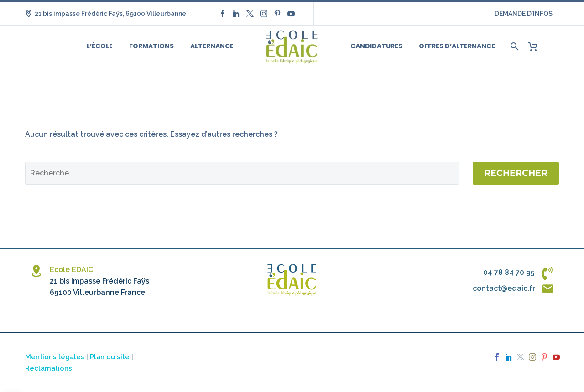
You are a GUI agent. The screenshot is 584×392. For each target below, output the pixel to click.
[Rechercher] (514, 46)
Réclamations (49, 368)
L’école (100, 46)
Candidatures (376, 46)
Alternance (212, 46)
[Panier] (536, 46)
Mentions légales (55, 357)
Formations (151, 46)
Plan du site (110, 357)
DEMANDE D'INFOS (524, 14)
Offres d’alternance (457, 46)
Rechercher (516, 173)
